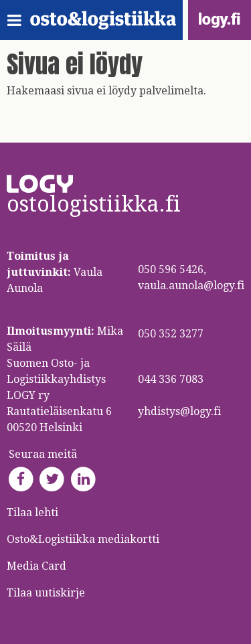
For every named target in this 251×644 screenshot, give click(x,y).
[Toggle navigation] (18, 20)
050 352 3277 (171, 334)
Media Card (38, 566)
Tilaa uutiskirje (46, 593)
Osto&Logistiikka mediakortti (83, 539)
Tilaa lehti (32, 512)
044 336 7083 (171, 379)
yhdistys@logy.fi (179, 411)
